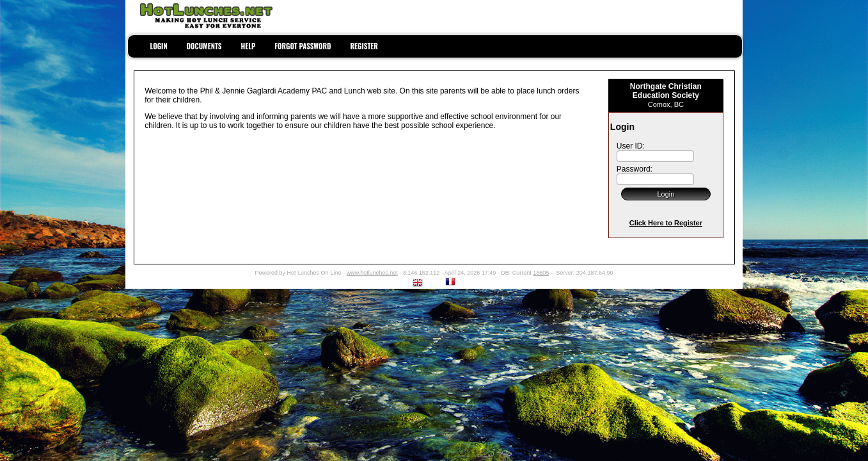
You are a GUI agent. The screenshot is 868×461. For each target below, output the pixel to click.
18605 (541, 273)
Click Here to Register (666, 223)
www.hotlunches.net (372, 273)
